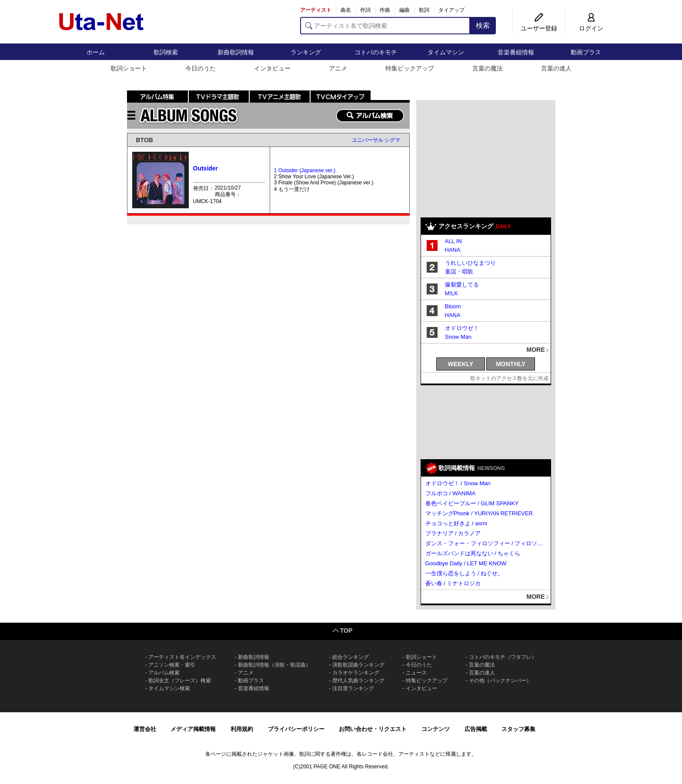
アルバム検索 (164, 673)
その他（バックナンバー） (500, 681)
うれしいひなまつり (470, 263)
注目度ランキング (353, 688)
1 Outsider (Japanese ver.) (305, 170)
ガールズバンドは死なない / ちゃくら (473, 553)
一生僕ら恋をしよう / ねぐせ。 (465, 573)
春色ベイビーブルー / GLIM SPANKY (472, 503)
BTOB (145, 140)
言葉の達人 (556, 68)
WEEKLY (461, 364)
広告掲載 (476, 729)
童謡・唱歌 (459, 272)
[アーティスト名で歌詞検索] (385, 26)
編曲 (405, 10)
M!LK (451, 293)
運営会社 (145, 729)
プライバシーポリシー (296, 729)
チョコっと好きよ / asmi (456, 523)
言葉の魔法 (488, 68)
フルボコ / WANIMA (451, 493)
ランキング (306, 52)
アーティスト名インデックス (182, 657)
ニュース (416, 673)
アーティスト (316, 10)
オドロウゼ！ (462, 328)
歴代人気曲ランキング (358, 681)
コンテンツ (436, 729)
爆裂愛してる (462, 285)
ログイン (591, 28)
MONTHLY (511, 364)
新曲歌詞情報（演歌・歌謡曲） (274, 665)
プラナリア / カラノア (453, 533)
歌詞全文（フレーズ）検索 (180, 681)
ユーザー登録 (539, 28)
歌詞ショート (129, 68)
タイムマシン (446, 52)
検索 (483, 25)
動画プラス (586, 52)
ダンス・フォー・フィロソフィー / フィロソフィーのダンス (486, 543)
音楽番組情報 (516, 52)
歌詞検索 (166, 52)
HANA (453, 250)
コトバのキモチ (376, 52)
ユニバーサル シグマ (376, 140)
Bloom (453, 306)
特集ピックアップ (410, 68)
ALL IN (453, 241)
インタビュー (272, 68)
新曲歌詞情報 (236, 52)
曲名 (346, 10)
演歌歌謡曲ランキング (358, 665)
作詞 (365, 10)
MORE (536, 350)
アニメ (338, 68)
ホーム (96, 52)
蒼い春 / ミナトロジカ (453, 583)
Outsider (206, 168)
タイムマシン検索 (169, 688)
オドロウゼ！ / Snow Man (458, 483)
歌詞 (424, 10)
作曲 (385, 10)
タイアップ (451, 10)
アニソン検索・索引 (172, 665)
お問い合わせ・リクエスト (373, 729)
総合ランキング (351, 657)
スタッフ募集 (518, 729)
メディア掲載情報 (193, 729)
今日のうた (201, 68)
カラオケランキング (356, 673)
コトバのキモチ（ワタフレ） (503, 657)
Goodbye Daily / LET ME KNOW (466, 563)
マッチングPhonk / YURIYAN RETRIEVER (479, 513)
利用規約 (242, 729)
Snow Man (458, 337)
